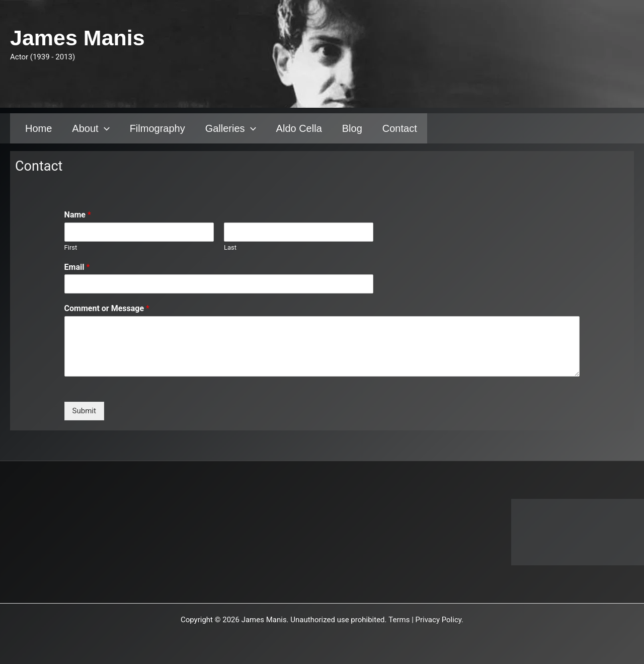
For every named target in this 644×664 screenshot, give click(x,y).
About (91, 128)
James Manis (77, 38)
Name (78, 215)
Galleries (231, 128)
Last (230, 247)
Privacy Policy (439, 620)
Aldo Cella (299, 128)
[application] (104, 128)
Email (77, 267)
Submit (84, 411)
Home (38, 128)
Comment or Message (107, 308)
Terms (399, 620)
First (71, 247)
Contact (400, 128)
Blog (352, 128)
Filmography (157, 128)
